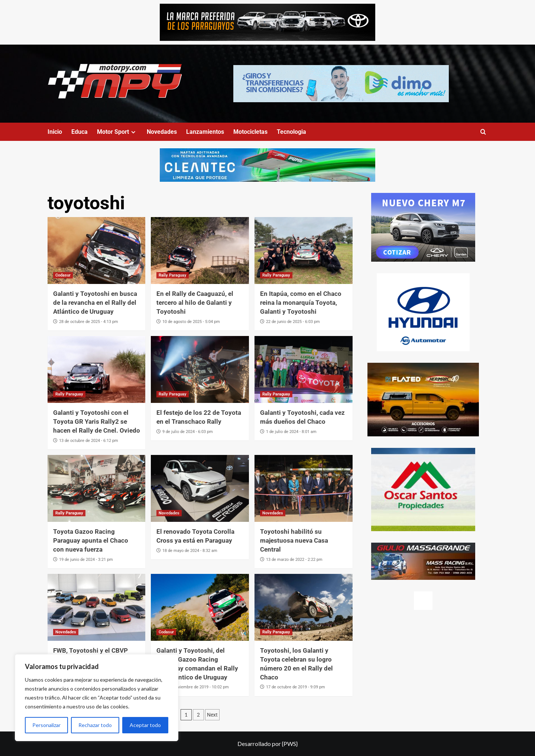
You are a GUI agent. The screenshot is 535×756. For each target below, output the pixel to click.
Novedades (162, 132)
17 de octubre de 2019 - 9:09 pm (296, 687)
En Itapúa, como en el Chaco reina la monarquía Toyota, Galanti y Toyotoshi (301, 303)
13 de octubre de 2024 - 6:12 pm (89, 441)
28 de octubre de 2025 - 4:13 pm (89, 322)
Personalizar (46, 725)
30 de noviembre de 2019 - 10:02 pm (196, 687)
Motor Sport (117, 132)
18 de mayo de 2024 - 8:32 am (190, 551)
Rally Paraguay (173, 275)
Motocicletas (250, 132)
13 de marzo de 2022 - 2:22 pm (294, 560)
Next (212, 715)
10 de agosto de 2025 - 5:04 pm (191, 322)
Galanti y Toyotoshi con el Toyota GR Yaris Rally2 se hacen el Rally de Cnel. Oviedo (97, 421)
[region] (97, 698)
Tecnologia (291, 132)
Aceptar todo (145, 725)
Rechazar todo (95, 725)
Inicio (55, 132)
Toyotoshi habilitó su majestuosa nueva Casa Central (294, 540)
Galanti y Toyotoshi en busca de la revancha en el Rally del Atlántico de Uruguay (95, 303)
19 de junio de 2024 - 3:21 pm (86, 560)
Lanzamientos (205, 132)
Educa (80, 132)
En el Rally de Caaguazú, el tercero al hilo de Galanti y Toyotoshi (195, 303)
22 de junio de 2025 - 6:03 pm (293, 322)
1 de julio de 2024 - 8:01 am (291, 432)
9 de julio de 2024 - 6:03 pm (188, 432)
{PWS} (290, 744)
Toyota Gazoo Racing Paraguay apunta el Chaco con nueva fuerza (91, 540)
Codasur (63, 275)
